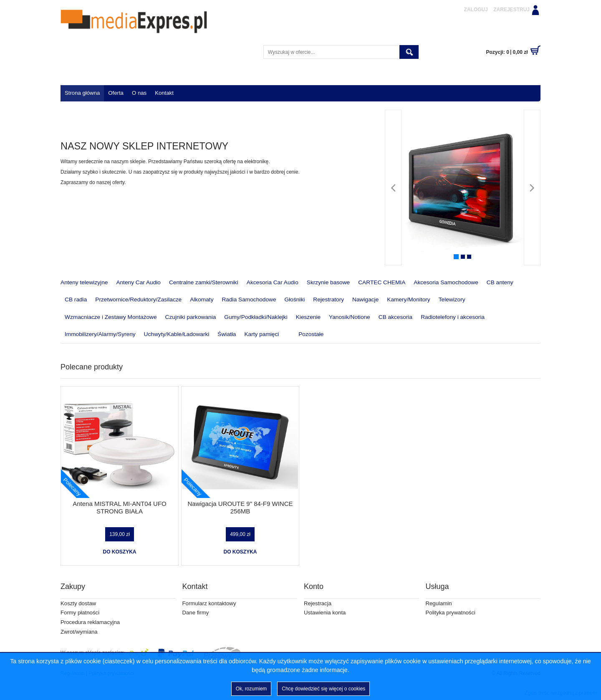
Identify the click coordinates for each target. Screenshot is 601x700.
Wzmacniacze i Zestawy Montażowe (111, 317)
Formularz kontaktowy (209, 603)
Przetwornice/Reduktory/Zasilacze (138, 299)
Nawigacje (365, 299)
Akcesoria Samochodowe (446, 282)
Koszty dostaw (78, 603)
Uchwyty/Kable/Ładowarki (177, 334)
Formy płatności (80, 613)
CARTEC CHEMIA (382, 282)
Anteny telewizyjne (84, 282)
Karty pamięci (261, 334)
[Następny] (532, 188)
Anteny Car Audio (138, 282)
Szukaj (409, 52)
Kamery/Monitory (408, 299)
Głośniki (295, 299)
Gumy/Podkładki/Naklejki (256, 317)
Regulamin (439, 603)
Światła (227, 334)
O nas (139, 93)
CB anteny (500, 282)
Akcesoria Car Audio (273, 282)
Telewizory (452, 299)
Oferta (116, 93)
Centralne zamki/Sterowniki (204, 282)
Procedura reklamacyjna (90, 622)
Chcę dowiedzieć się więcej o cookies (323, 689)
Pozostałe (305, 335)
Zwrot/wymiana (79, 632)
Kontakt (164, 93)
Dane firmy (196, 613)
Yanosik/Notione (350, 317)
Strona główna (82, 93)
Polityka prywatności (451, 613)
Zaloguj (476, 10)
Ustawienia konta (325, 613)
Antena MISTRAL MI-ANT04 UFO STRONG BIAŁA (120, 507)
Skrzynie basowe (328, 282)
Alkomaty (202, 299)
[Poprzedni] (393, 188)
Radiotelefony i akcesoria (453, 317)
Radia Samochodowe (249, 299)
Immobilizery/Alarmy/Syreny (100, 334)
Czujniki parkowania (191, 317)
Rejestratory (328, 299)
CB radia (76, 299)
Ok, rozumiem (251, 689)
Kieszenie (308, 317)
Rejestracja (318, 603)
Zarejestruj (511, 10)
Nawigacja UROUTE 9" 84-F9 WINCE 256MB (240, 507)
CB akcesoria (395, 317)
